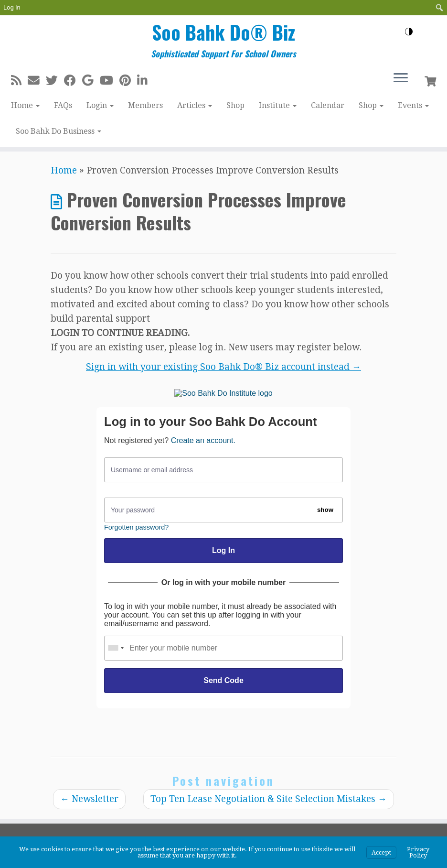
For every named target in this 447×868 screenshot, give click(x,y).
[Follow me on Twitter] (55, 81)
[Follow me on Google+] (91, 81)
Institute (278, 105)
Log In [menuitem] (12, 7)
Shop (235, 105)
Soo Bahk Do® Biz (223, 32)
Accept (381, 852)
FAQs (63, 105)
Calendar (328, 105)
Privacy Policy (418, 852)
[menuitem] (440, 8)
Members (145, 105)
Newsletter (89, 799)
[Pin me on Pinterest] (128, 81)
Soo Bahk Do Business (59, 131)
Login (100, 105)
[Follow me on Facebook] (73, 81)
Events (413, 105)
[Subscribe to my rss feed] (19, 81)
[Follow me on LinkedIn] (145, 81)
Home (25, 105)
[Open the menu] (401, 78)
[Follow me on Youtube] (110, 81)
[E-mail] (37, 81)
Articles (195, 105)
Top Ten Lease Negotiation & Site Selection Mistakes (269, 799)
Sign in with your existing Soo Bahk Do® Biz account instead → (223, 367)
